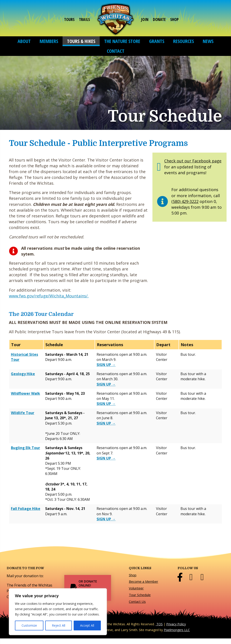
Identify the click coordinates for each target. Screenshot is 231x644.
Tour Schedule (140, 595)
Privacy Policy (176, 624)
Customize (29, 625)
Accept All (87, 625)
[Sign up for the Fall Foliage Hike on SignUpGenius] (106, 519)
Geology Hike (23, 374)
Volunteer (136, 588)
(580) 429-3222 (185, 201)
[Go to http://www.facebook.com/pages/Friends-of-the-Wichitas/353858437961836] (180, 577)
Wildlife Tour (23, 413)
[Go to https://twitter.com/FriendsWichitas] (191, 577)
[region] (58, 612)
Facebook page (207, 161)
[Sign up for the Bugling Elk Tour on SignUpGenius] (106, 458)
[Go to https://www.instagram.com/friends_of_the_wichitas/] (202, 577)
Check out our (178, 161)
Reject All (59, 625)
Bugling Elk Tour (25, 448)
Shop (133, 575)
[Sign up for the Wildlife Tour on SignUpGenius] (106, 423)
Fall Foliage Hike (26, 509)
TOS (159, 624)
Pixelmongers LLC (177, 630)
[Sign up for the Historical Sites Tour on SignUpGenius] (106, 365)
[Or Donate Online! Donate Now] (88, 588)
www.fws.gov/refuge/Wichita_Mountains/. (49, 296)
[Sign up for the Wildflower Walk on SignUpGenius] (106, 404)
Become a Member (144, 581)
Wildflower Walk (25, 393)
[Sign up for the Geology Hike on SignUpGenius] (106, 384)
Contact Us (137, 601)
